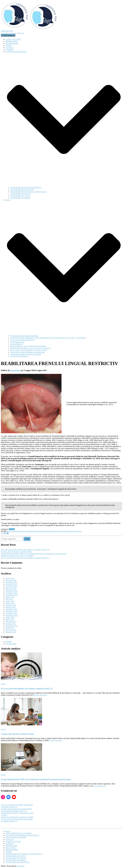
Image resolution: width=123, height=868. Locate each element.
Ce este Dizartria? (17, 344)
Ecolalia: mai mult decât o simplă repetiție (16, 552)
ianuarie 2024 (11, 607)
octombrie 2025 (11, 587)
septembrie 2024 (12, 595)
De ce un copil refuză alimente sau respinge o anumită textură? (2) (25, 550)
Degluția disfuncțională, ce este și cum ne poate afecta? (30, 348)
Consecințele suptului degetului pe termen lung (27, 352)
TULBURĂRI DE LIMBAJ (20, 198)
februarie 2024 (11, 605)
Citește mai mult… (41, 695)
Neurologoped (47, 531)
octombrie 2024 (11, 593)
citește (27, 539)
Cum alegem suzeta (17, 342)
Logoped (28, 531)
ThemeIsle (21, 866)
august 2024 (10, 597)
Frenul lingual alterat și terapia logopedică (26, 354)
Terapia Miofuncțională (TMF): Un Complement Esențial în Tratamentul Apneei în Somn (34, 554)
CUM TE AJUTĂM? (13, 39)
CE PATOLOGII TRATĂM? (16, 837)
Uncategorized (11, 644)
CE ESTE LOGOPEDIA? (19, 356)
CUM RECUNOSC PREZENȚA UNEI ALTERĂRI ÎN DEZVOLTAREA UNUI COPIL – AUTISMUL (48, 338)
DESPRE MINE (11, 41)
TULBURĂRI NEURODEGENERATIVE (26, 188)
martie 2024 (10, 603)
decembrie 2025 (11, 582)
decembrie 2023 (11, 609)
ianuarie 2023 (11, 624)
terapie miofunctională (61, 531)
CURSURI (9, 50)
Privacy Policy (11, 848)
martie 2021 (10, 628)
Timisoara (73, 531)
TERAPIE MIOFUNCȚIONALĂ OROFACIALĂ (28, 192)
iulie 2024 (9, 599)
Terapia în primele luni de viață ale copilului (17, 556)
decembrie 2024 (11, 591)
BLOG (8, 831)
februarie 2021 (11, 630)
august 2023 (10, 618)
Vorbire (79, 531)
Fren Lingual (12, 531)
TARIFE (9, 45)
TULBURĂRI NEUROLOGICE (22, 190)
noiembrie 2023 (11, 611)
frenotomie (21, 531)
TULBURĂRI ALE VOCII (20, 196)
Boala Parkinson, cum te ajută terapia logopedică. (28, 346)
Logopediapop (37, 531)
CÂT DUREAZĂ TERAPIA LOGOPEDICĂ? (22, 835)
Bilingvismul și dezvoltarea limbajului (24, 336)
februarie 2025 (11, 589)
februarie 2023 (11, 622)
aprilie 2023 (10, 620)
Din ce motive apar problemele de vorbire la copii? (29, 350)
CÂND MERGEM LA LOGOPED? (19, 833)
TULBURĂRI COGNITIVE (21, 194)
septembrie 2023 (12, 615)
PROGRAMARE (12, 43)
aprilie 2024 (10, 601)
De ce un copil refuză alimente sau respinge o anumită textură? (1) (25, 558)
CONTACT (10, 48)
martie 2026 (10, 578)
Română (12, 529)
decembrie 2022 (11, 626)
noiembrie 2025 (11, 585)
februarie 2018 (11, 632)
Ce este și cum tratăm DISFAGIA (22, 340)
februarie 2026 (11, 580)
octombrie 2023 (11, 613)
